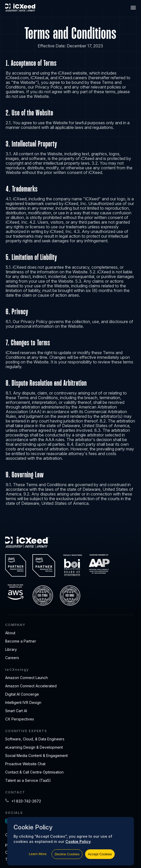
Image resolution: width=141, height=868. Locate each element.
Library (11, 649)
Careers (12, 658)
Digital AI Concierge (22, 694)
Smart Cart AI (16, 711)
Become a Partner (21, 641)
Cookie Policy (78, 841)
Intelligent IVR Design (23, 702)
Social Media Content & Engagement (36, 756)
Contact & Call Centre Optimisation (34, 772)
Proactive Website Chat (25, 764)
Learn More (38, 854)
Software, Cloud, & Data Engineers (35, 739)
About (10, 633)
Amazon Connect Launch (26, 678)
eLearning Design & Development (34, 747)
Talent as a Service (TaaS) (28, 780)
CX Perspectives (20, 719)
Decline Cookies (67, 854)
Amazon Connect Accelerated (31, 686)
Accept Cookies (100, 854)
